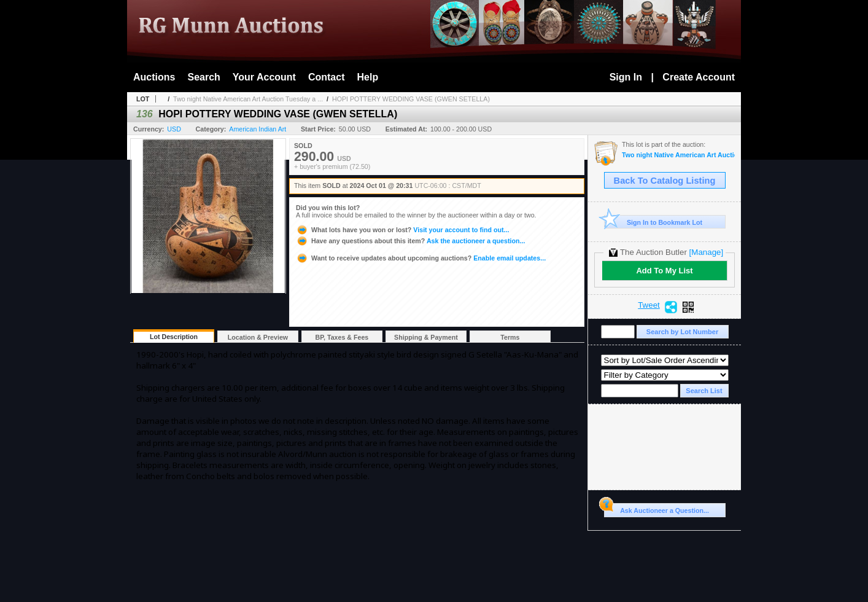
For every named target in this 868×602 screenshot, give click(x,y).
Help (368, 77)
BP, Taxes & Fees (342, 337)
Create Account (699, 77)
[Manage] (706, 252)
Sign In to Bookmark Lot (653, 222)
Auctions (154, 77)
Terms (510, 337)
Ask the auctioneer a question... (410, 241)
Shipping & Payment (426, 337)
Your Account (264, 77)
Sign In (626, 77)
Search (203, 77)
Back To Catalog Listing (665, 181)
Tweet (649, 305)
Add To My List (664, 271)
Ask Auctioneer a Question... (657, 509)
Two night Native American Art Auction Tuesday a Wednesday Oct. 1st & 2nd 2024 (678, 155)
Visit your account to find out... (402, 230)
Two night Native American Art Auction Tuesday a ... (248, 99)
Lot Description (174, 337)
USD (174, 129)
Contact (327, 77)
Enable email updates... (421, 258)
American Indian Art (258, 129)
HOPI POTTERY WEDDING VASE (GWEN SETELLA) (411, 99)
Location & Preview (258, 337)
